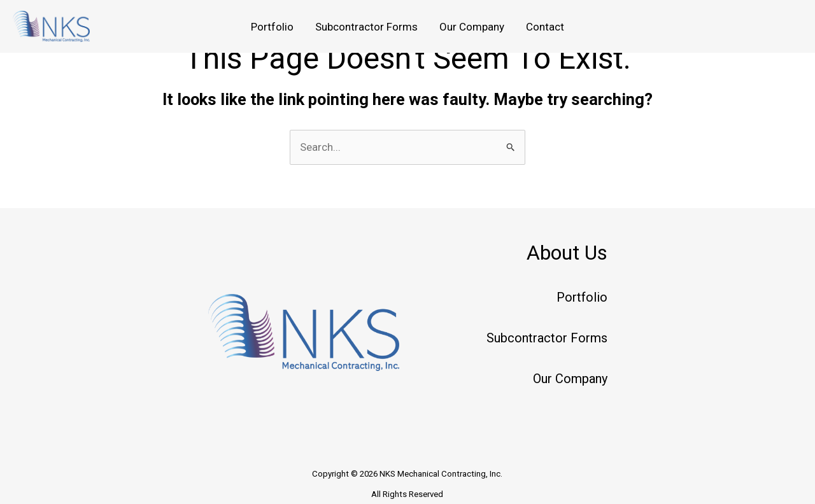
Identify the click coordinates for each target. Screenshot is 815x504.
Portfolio (272, 27)
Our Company (472, 27)
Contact (545, 27)
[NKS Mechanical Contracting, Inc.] (51, 25)
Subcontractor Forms (366, 27)
